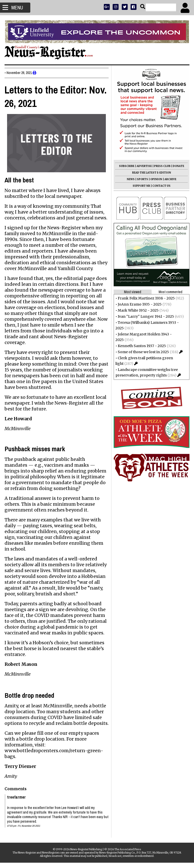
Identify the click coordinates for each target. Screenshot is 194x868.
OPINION (156, 179)
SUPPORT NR (141, 186)
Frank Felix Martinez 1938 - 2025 (146, 298)
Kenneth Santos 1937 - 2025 (141, 346)
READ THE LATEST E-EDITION (151, 173)
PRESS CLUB (162, 166)
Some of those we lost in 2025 (143, 352)
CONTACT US (161, 186)
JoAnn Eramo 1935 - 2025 (139, 304)
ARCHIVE (170, 179)
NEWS (130, 179)
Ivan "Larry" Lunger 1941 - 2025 (145, 316)
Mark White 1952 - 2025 (138, 310)
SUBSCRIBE (126, 166)
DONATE (178, 166)
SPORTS (142, 179)
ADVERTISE (144, 166)
